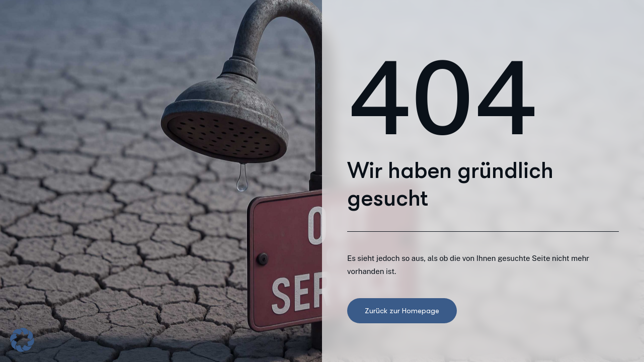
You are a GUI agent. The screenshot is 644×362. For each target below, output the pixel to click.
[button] (22, 340)
